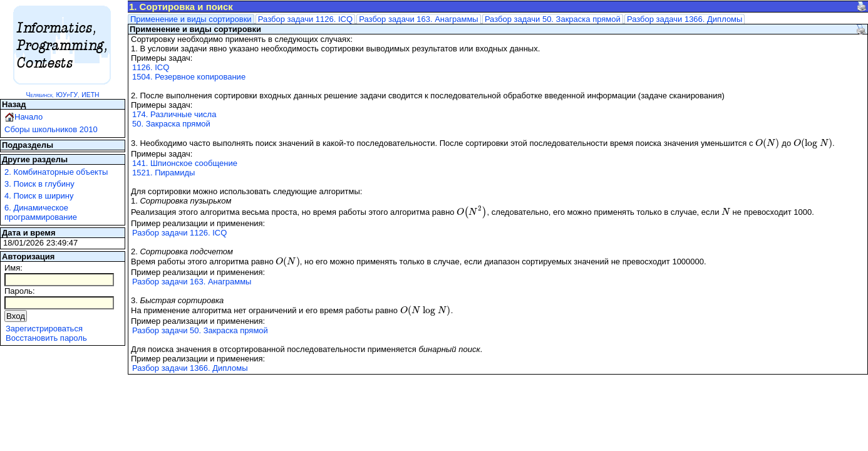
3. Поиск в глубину (39, 184)
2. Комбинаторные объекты (56, 172)
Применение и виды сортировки (191, 19)
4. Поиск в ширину (39, 196)
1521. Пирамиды (163, 173)
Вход (16, 316)
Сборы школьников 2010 (51, 129)
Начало (28, 117)
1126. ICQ (151, 67)
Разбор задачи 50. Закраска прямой (553, 19)
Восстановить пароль (46, 338)
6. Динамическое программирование (41, 212)
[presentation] (767, 143)
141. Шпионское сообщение (185, 163)
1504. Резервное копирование (189, 77)
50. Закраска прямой (171, 124)
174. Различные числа (174, 114)
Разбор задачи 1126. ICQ (305, 19)
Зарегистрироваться (44, 329)
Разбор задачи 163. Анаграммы (418, 19)
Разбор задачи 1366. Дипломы (685, 19)
